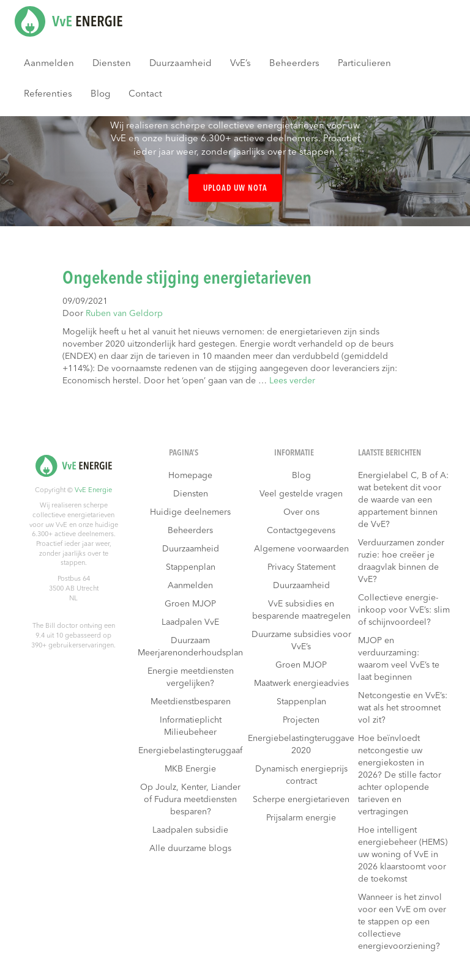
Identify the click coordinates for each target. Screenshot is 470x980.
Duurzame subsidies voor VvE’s (301, 641)
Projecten (301, 720)
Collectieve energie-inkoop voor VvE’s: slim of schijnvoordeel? (404, 610)
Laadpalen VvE (190, 622)
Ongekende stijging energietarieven (187, 279)
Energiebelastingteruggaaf (190, 751)
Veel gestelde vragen (301, 494)
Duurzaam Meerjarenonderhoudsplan (190, 647)
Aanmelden (49, 64)
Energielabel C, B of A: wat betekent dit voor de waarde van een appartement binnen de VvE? (403, 500)
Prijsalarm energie (301, 818)
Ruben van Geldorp (124, 314)
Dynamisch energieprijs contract (301, 775)
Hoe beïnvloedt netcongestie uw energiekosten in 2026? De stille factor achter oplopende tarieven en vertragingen (400, 775)
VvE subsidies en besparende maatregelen (301, 610)
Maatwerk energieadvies (301, 683)
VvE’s (241, 64)
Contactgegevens (301, 531)
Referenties (48, 94)
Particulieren (364, 64)
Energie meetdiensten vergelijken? (191, 677)
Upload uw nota (235, 189)
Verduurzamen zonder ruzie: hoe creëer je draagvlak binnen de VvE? (401, 561)
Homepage (190, 476)
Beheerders (294, 64)
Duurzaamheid (181, 64)
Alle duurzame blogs (190, 849)
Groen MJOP (190, 604)
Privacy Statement (301, 567)
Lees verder (292, 381)
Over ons (301, 512)
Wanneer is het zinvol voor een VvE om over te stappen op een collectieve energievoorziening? (402, 922)
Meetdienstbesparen (191, 702)
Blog (100, 94)
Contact (145, 94)
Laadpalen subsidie (190, 830)
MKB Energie (190, 769)
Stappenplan (191, 567)
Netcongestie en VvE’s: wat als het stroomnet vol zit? (403, 708)
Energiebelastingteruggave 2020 (301, 745)
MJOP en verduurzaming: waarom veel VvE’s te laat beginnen (399, 659)
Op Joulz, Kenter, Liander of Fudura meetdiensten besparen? (190, 800)
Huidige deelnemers (190, 512)
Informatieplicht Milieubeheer (191, 726)
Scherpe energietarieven (301, 800)
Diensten (112, 64)
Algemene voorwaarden (301, 549)
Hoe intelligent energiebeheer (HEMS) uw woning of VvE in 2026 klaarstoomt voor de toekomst (403, 855)
